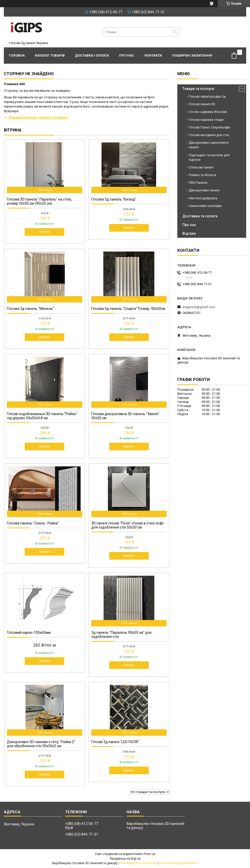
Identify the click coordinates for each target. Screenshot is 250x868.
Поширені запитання (192, 55)
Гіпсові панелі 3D (202, 104)
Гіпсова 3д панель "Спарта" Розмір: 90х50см (128, 309)
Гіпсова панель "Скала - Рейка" (33, 523)
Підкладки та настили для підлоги (209, 157)
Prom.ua (149, 854)
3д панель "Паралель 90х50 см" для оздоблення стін (121, 635)
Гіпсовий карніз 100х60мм (29, 633)
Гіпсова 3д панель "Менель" (30, 309)
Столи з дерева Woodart (208, 112)
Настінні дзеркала (203, 198)
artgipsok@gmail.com (199, 307)
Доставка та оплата (200, 216)
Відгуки (189, 233)
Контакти (153, 55)
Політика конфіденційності (179, 863)
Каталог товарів (50, 55)
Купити (45, 232)
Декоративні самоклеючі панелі (209, 145)
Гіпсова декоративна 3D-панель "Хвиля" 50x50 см (125, 416)
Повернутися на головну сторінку (38, 117)
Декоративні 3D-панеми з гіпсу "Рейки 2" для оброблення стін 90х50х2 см (41, 744)
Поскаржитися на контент (138, 863)
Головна (17, 55)
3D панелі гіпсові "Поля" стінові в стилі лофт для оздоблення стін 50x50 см (128, 525)
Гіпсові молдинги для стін (209, 135)
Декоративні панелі (204, 190)
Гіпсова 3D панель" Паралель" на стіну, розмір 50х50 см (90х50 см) (39, 201)
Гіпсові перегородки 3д (207, 96)
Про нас (127, 55)
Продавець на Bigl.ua (125, 859)
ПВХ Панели (198, 183)
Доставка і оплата (92, 55)
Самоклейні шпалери (205, 206)
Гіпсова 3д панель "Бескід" (114, 199)
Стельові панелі (201, 167)
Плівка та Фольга (202, 175)
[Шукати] (175, 32)
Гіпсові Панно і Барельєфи (209, 127)
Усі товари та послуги (148, 792)
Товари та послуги (198, 89)
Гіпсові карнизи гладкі (206, 120)
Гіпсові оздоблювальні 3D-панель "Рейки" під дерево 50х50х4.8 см (42, 416)
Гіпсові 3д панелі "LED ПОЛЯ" (115, 742)
